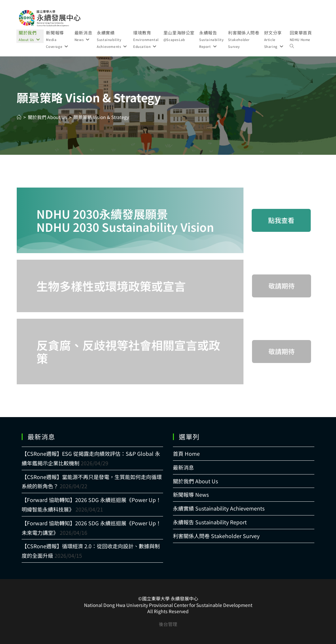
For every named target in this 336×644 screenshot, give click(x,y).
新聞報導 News (191, 494)
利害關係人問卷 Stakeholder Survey (216, 536)
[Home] (19, 117)
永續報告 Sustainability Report (210, 522)
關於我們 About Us (195, 481)
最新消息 (183, 467)
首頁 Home (186, 453)
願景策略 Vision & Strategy (101, 117)
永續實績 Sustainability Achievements (219, 508)
